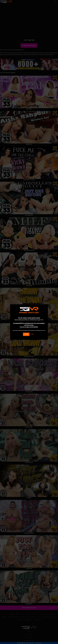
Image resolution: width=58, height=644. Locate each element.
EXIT (32, 334)
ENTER (26, 334)
